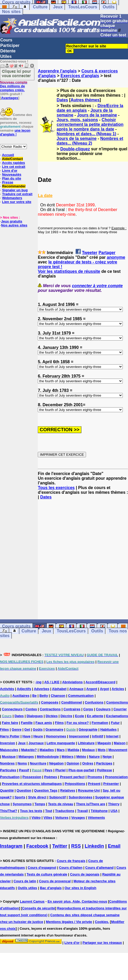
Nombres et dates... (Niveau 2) (90, 141)
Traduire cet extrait (17, 194)
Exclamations (117, 716)
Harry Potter (10, 736)
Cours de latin (25, 881)
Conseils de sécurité (39, 908)
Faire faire (10, 723)
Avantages (10, 98)
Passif (24, 770)
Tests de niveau (61, 804)
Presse (8, 182)
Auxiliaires (21, 696)
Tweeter (90, 253)
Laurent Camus (32, 901)
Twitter (60, 846)
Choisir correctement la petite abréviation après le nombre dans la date (90, 124)
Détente (8, 51)
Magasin (104, 743)
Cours (6, 40)
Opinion (73, 763)
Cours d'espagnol (42, 868)
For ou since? (78, 723)
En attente (95, 716)
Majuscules (9, 750)
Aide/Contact (12, 159)
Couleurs (103, 709)
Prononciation (116, 777)
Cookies (102, 922)
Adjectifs (24, 689)
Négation (57, 763)
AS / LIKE (52, 682)
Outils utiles (27, 888)
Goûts (38, 729)
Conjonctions (117, 702)
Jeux (58, 7)
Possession (32, 777)
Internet (112, 736)
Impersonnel (79, 736)
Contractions (50, 709)
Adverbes (42, 689)
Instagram (11, 846)
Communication (81, 696)
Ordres (88, 763)
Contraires (72, 709)
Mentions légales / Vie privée (69, 922)
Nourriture (38, 763)
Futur (115, 723)
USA (114, 811)
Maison (120, 743)
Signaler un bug (15, 190)
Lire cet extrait (14, 167)
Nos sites (11, 12)
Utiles (6, 56)
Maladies (47, 750)
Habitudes (109, 729)
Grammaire (54, 729)
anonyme (116, 257)
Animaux (77, 689)
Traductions (65, 811)
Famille (27, 723)
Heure (38, 736)
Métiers (68, 757)
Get (27, 729)
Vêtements (96, 818)
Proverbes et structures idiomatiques (32, 784)
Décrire (66, 716)
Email (114, 846)
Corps (88, 709)
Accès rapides (13, 163)
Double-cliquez (75, 149)
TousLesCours (83, 7)
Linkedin (94, 846)
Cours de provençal (55, 881)
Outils (109, 7)
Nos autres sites (14, 225)
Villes (48, 818)
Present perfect (72, 777)
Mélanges (26, 757)
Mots (102, 750)
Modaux (89, 750)
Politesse (104, 770)
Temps (40, 804)
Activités (7, 689)
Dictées (52, 716)
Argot (104, 689)
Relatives (68, 790)
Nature (94, 757)
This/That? (9, 811)
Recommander (14, 186)
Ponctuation (10, 777)
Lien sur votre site (17, 202)
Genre (17, 729)
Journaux (36, 743)
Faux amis (44, 723)
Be (35, 696)
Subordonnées (80, 797)
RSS (76, 846)
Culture (40, 7)
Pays (48, 770)
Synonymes (22, 804)
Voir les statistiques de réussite (69, 271)
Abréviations (73, 682)
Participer (10, 45)
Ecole (80, 716)
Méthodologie (48, 757)
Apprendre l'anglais (57, 71)
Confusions (94, 702)
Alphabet (59, 689)
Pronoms (95, 777)
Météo (81, 757)
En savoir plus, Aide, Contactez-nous (77, 901)
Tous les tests (31, 811)
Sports (20, 797)
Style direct (37, 797)
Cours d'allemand (99, 868)
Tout (49, 811)
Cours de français (71, 861)
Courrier (120, 709)
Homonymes (56, 736)
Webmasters (12, 198)
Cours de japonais (85, 874)
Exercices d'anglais (80, 76)
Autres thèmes (85, 100)
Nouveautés (12, 174)
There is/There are (91, 804)
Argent (92, 689)
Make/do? (29, 750)
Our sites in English (80, 888)
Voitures (62, 818)
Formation (100, 723)
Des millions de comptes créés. (14, 86)
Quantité (7, 790)
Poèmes (51, 777)
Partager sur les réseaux (102, 943)
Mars (61, 750)
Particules (8, 770)
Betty (44, 696)
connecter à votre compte (97, 286)
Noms (22, 763)
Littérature (86, 743)
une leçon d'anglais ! (15, 132)
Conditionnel (72, 702)
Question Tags (46, 790)
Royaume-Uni (89, 790)
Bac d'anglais (51, 888)
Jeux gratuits (12, 221)
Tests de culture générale (47, 874)
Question (24, 790)
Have (26, 736)
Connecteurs (12, 709)
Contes (31, 709)
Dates (62, 100)
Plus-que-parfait (81, 770)
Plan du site (12, 178)
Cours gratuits (16, 626)
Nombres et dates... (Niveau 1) (86, 134)
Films (59, 723)
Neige (107, 757)
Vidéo (36, 818)
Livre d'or (10, 171)
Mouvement (118, 750)
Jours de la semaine (97, 115)
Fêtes (4, 729)
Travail (83, 811)
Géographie (88, 729)
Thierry (114, 804)
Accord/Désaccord (100, 682)
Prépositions (75, 784)
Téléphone (99, 811)
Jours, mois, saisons (77, 120)
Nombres (7, 763)
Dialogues (35, 716)
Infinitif (98, 736)
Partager (107, 253)
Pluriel (60, 770)
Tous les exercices (56, 488)
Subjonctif (58, 797)
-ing (38, 682)
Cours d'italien (71, 868)
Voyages (78, 818)
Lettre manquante (61, 743)
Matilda (73, 750)
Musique (9, 757)
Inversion (8, 743)
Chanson (58, 696)
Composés (50, 702)
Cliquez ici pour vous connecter (16, 73)
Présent (94, 784)
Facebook (37, 846)
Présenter (111, 784)
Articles (118, 689)
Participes (104, 763)
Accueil (8, 155)
